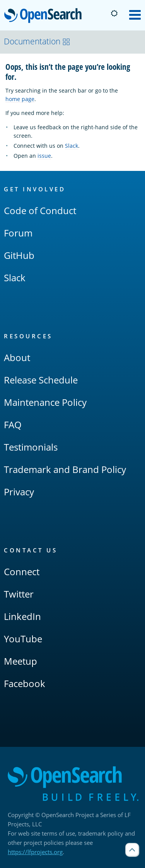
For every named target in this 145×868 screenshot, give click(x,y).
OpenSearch (45, 16)
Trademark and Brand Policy (65, 469)
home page (20, 99)
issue (44, 156)
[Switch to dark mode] (114, 14)
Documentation (37, 41)
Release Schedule (41, 380)
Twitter (19, 594)
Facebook (25, 683)
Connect (22, 572)
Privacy (19, 492)
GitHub (19, 255)
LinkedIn (22, 616)
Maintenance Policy (45, 402)
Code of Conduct (40, 210)
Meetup (20, 661)
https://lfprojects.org (35, 852)
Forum (18, 233)
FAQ (13, 425)
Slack (72, 146)
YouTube (23, 639)
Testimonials (31, 447)
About (17, 357)
